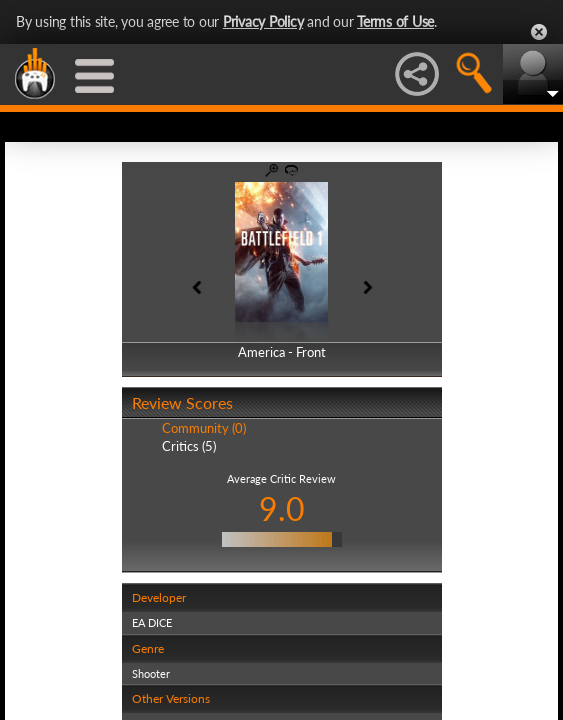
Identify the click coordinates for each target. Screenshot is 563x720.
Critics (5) (189, 446)
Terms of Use (395, 21)
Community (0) (204, 428)
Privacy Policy (263, 21)
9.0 (282, 508)
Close (539, 32)
